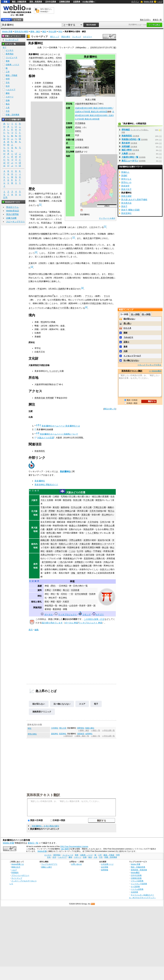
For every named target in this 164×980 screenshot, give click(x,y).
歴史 (53, 586)
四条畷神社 (83, 526)
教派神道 (57, 609)
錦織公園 (45, 540)
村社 (60, 32)
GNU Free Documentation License (74, 846)
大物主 (58, 87)
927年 (39, 197)
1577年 (61, 253)
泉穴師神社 (47, 562)
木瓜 (81, 248)
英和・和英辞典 (36, 2)
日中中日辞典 (51, 2)
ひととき (127, 328)
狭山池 (105, 547)
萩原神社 (63, 734)
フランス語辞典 (137, 881)
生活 (8, 86)
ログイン (135, 2)
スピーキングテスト (16, 222)
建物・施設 (35, 32)
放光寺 (48, 257)
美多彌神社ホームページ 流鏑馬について (59, 434)
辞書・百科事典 (12, 115)
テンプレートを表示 (107, 218)
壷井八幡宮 (56, 547)
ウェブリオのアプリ (49, 864)
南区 (88, 104)
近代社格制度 (81, 594)
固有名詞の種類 (21, 32)
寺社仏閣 (52, 32)
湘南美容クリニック (42, 712)
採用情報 (105, 870)
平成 (40, 289)
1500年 (32, 245)
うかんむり (128, 337)
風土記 (66, 590)
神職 (65, 609)
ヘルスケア (11, 90)
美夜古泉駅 (126, 196)
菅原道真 (55, 94)
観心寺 (54, 544)
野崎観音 (94, 526)
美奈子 (124, 206)
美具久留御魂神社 (59, 540)
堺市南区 (126, 130)
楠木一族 (54, 263)
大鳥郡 (125, 153)
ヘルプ (160, 2)
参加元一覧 (157, 20)
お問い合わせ (76, 864)
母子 (96, 704)
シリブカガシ (66, 296)
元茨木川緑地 (96, 511)
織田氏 (69, 248)
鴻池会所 (87, 529)
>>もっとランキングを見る (149, 365)
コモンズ (86, 614)
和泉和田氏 (40, 451)
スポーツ (10, 97)
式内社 (78, 127)
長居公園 (77, 500)
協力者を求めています (52, 623)
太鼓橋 (50, 500)
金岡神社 (89, 734)
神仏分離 (43, 274)
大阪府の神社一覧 (130, 157)
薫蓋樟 (50, 529)
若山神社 (106, 515)
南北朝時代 (34, 234)
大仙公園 (78, 555)
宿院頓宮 (81, 734)
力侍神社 (55, 728)
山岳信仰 (73, 606)
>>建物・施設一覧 (82, 736)
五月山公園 (76, 507)
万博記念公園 (100, 507)
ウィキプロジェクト (68, 614)
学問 (8, 79)
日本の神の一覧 (80, 586)
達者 (125, 347)
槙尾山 (68, 566)
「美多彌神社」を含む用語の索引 (45, 826)
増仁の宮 (63, 728)
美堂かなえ (126, 179)
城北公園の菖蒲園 (100, 496)
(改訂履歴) (65, 849)
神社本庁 (53, 598)
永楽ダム (104, 569)
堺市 (83, 104)
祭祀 (47, 602)
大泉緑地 (67, 555)
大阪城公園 (46, 496)
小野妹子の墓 (61, 551)
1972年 (44, 326)
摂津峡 (52, 511)
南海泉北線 (40, 398)
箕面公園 (86, 515)
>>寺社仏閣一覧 (108, 730)
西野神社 (81, 728)
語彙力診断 (11, 218)
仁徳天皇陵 (89, 555)
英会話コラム (12, 207)
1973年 (63, 303)
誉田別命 (45, 94)
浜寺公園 (100, 555)
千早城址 (97, 551)
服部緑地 (65, 507)
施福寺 (76, 566)
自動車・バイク (12, 65)
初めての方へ (145, 20)
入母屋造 (79, 140)
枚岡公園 (51, 533)
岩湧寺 (87, 540)
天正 (50, 253)
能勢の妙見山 (65, 518)
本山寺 (60, 511)
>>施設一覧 (96, 730)
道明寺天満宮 (88, 547)
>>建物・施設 (84, 730)
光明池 (60, 566)
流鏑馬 (78, 152)
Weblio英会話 (13, 211)
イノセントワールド (132, 356)
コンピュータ (12, 57)
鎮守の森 (39, 296)
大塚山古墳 (85, 544)
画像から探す (47, 867)
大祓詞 (66, 602)
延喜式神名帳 (107, 278)
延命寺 (101, 540)
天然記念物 (95, 303)
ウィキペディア (39, 37)
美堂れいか (126, 182)
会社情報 (105, 867)
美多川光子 (126, 189)
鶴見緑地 (67, 500)
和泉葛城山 (68, 558)
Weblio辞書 (42, 851)
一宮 (71, 594)
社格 (37, 62)
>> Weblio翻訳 (155, 371)
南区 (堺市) (127, 150)
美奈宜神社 (126, 213)
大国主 (52, 97)
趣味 (8, 93)
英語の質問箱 (12, 214)
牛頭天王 (96, 263)
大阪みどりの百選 (52, 65)
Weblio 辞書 (148, 2)
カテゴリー (88, 37)
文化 (8, 82)
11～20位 (135, 314)
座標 (109, 112)
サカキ (107, 296)
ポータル (49, 614)
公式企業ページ (107, 864)
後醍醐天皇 (46, 234)
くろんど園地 (92, 533)
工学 (8, 72)
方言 (8, 111)
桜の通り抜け (84, 496)
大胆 (125, 351)
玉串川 (103, 522)
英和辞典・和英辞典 (139, 870)
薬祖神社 (55, 734)
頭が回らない (39, 704)
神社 (52, 58)
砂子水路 (59, 529)
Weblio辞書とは (18, 864)
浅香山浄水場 (47, 555)
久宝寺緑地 (93, 522)
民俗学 (82, 606)
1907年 (49, 278)
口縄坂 (56, 496)
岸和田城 (111, 558)
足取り (126, 342)
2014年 (32, 289)
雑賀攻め (83, 253)
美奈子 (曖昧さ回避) (131, 210)
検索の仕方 (16, 867)
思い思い (127, 323)
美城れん (125, 172)
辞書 (6, 2)
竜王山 (111, 511)
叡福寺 (50, 551)
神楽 (53, 602)
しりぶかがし (53, 371)
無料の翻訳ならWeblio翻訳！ (46, 10)
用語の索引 (66, 37)
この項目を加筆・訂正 (94, 619)
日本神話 (63, 586)
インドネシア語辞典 (139, 884)
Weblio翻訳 (135, 872)
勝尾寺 (54, 515)
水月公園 (87, 507)
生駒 (71, 529)
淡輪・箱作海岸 (78, 573)
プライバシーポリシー (20, 875)
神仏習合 (63, 606)
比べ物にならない (62, 704)
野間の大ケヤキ (80, 518)
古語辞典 (77, 2)
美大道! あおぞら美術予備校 (134, 200)
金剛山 (88, 551)
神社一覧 (55, 594)
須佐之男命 (48, 87)
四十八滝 (73, 544)
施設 (44, 32)
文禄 (31, 263)
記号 (5, 198)
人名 (8, 108)
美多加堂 (125, 186)
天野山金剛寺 (75, 540)
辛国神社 (71, 547)
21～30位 (146, 314)
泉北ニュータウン (130, 161)
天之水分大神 (45, 90)
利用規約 (15, 872)
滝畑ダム (63, 544)
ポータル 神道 (71, 623)
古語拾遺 (75, 590)
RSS (93, 904)
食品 (8, 104)
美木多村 (126, 143)
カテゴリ (100, 614)
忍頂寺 (46, 515)
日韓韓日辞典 (65, 2)
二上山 (72, 551)
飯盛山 (72, 526)
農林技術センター (100, 544)
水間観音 (79, 562)
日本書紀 (57, 590)
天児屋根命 (80, 123)
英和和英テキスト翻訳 (43, 795)
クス (39, 300)
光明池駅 (50, 398)
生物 (8, 100)
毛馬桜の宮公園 (68, 496)
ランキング (77, 37)
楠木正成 (87, 238)
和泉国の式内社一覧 (131, 139)
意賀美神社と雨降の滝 (94, 558)
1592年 (42, 263)
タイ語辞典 (135, 886)
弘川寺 (80, 551)
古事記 (48, 590)
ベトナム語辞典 (137, 889)
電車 (8, 61)
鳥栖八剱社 (90, 728)
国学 (89, 606)
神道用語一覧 (51, 606)
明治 (31, 274)
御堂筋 (99, 500)
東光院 (56, 507)
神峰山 (68, 511)
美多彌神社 (65, 471)
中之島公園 (88, 500)
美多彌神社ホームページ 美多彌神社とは (61, 426)
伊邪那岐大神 (41, 97)
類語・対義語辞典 (19, 2)
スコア (82, 704)
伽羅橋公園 (86, 566)
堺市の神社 (32, 734)
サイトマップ (17, 878)
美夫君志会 (126, 203)
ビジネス (10, 50)
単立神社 (63, 598)
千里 (43, 507)
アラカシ (89, 296)
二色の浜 (62, 562)
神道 (72, 581)
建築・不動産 (12, 75)
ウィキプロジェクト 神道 (90, 623)
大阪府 (78, 104)
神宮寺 (51, 245)
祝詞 (59, 602)
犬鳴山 (106, 562)
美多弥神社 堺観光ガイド (46, 485)
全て (4, 47)
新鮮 (125, 333)
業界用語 (10, 54)
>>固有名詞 (68, 736)
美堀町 (124, 176)
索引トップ (55, 37)
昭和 (71, 303)
